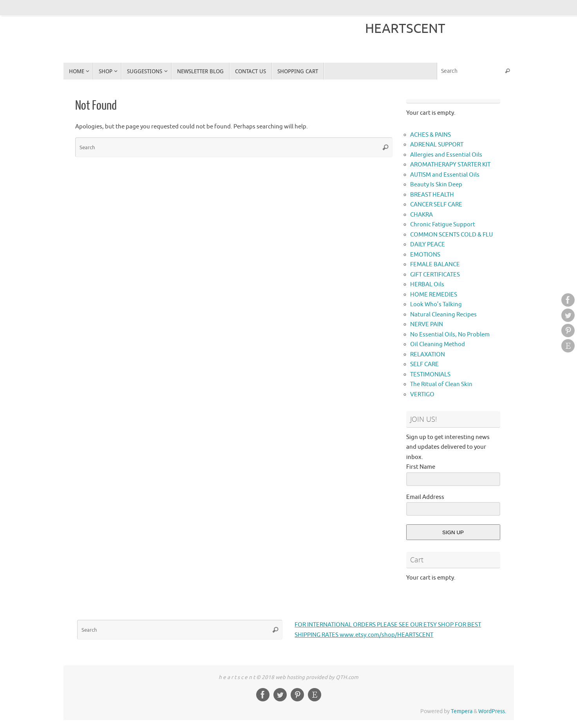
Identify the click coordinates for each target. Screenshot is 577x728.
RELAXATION (428, 355)
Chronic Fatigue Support (443, 225)
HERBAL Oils (427, 285)
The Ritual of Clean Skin (441, 384)
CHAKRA (421, 215)
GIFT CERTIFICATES (435, 275)
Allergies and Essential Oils (446, 155)
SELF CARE (424, 364)
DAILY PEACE (428, 245)
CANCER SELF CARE (436, 205)
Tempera (462, 711)
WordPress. (492, 711)
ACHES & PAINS (430, 135)
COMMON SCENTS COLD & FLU (451, 235)
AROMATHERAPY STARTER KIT (450, 165)
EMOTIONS (425, 255)
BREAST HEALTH (432, 195)
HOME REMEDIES (434, 295)
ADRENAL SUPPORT (437, 145)
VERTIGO (422, 395)
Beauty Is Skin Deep (436, 185)
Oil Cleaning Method (438, 344)
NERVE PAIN (427, 324)
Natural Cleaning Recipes (443, 315)
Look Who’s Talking (436, 304)
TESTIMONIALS (430, 375)
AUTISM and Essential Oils (445, 175)
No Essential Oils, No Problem (450, 335)
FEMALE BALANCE (435, 265)
